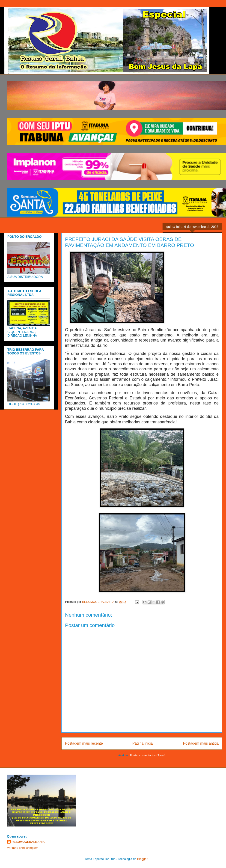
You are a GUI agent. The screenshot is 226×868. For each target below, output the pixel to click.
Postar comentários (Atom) (148, 755)
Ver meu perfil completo (23, 848)
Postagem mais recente (84, 743)
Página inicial (143, 743)
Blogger (142, 859)
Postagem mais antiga (201, 743)
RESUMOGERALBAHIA (28, 842)
